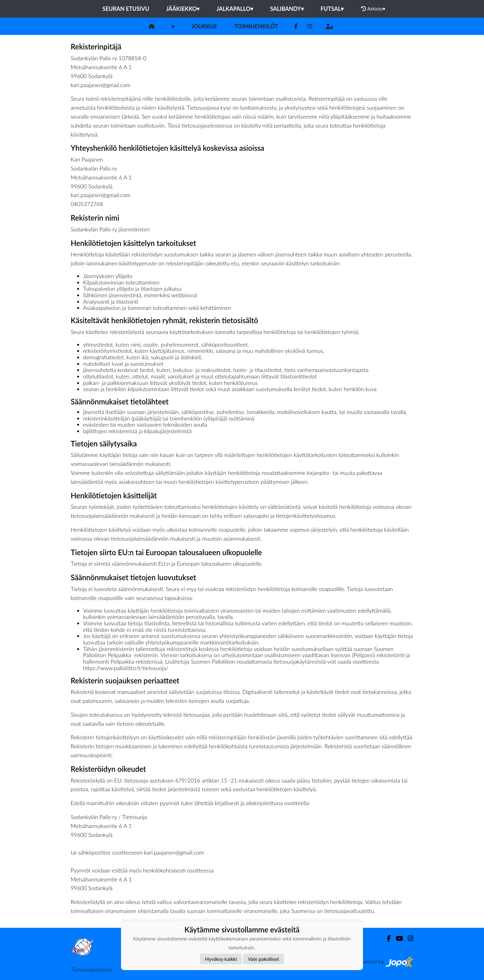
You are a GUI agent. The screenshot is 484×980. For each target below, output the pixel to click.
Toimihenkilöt (256, 26)
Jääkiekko (183, 9)
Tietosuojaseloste (91, 969)
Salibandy (287, 9)
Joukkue (204, 26)
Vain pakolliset (263, 959)
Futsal (332, 9)
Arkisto (373, 9)
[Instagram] (310, 26)
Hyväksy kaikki (221, 959)
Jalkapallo (235, 9)
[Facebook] (296, 26)
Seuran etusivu (126, 9)
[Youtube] (397, 938)
